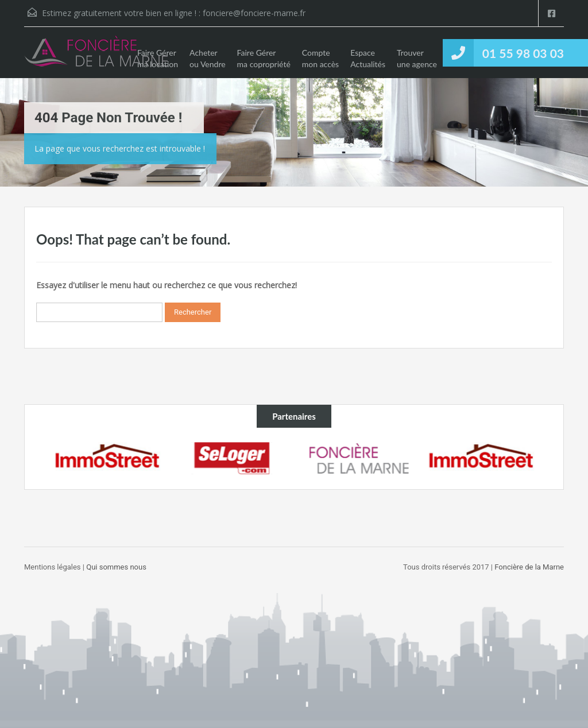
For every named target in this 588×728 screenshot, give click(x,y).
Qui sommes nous (116, 567)
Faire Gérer (158, 58)
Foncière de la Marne (528, 567)
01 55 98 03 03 (523, 53)
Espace (368, 58)
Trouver (417, 58)
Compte (320, 58)
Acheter (208, 58)
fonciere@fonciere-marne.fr (254, 13)
